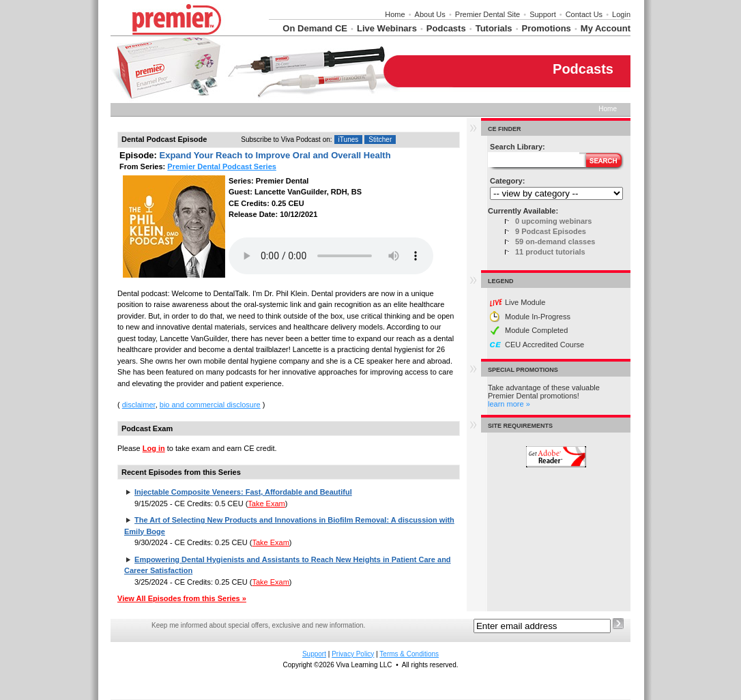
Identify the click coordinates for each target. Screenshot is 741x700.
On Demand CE (315, 28)
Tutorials (494, 28)
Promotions (547, 28)
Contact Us (584, 14)
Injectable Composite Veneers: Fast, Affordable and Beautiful (243, 492)
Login (621, 14)
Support (543, 14)
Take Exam (266, 504)
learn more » (509, 404)
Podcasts (446, 28)
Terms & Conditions (409, 654)
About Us (430, 14)
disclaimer (139, 405)
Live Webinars (387, 28)
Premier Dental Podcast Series (222, 166)
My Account (606, 28)
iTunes (349, 140)
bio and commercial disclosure (210, 405)
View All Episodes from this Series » (182, 598)
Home (395, 14)
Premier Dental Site (488, 14)
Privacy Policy (353, 654)
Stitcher (380, 140)
